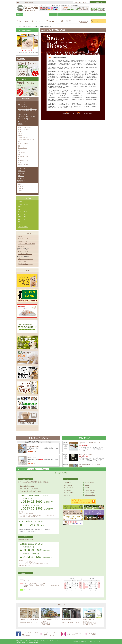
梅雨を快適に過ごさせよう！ (25, 264)
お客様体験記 (21, 246)
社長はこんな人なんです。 (92, 490)
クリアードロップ (22, 214)
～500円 (20, 184)
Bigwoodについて (69, 483)
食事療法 (20, 124)
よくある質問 (68, 490)
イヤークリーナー (22, 209)
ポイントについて (69, 488)
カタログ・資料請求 (23, 227)
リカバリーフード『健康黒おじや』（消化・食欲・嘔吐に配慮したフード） (27, 111)
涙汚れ (20, 131)
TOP (74, 113)
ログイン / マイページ (81, 2)
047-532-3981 (47, 625)
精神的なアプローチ (23, 165)
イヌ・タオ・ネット (90, 495)
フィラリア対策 (22, 262)
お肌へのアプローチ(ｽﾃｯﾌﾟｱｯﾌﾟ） (27, 140)
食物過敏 (20, 136)
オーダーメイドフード (24, 121)
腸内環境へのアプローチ (24, 156)
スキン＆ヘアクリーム (24, 217)
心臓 (19, 150)
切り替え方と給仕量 (23, 251)
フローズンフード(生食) (24, 119)
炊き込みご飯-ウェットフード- (22, 106)
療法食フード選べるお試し (25, 127)
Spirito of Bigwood (90, 493)
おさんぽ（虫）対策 (23, 204)
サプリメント (21, 168)
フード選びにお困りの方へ (25, 254)
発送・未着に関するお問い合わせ (29, 489)
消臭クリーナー (22, 207)
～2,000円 (20, 189)
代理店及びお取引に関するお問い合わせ (31, 491)
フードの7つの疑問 (23, 239)
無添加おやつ (21, 173)
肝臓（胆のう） (22, 152)
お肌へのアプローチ (23, 138)
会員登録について (69, 485)
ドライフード (21, 102)
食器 (19, 222)
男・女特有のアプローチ (24, 160)
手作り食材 (21, 178)
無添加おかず (21, 171)
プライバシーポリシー (96, 642)
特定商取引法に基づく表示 (81, 642)
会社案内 (87, 488)
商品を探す (20, 15)
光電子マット (21, 219)
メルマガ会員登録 (90, 483)
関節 (19, 142)
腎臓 (19, 154)
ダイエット (21, 134)
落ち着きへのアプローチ (24, 144)
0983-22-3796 (90, 625)
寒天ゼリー (21, 176)
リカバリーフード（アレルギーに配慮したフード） (27, 116)
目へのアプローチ (22, 148)
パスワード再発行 (69, 493)
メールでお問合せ (32, 525)
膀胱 (19, 158)
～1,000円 (20, 186)
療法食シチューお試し (24, 129)
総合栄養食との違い (23, 241)
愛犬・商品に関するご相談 (27, 486)
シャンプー (21, 202)
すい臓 (20, 162)
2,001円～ (20, 191)
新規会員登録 (98, 2)
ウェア (20, 224)
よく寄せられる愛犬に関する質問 (27, 244)
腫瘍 (19, 146)
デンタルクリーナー (23, 212)
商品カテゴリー (68, 495)
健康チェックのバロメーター (25, 259)
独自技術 (20, 236)
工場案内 (87, 485)
